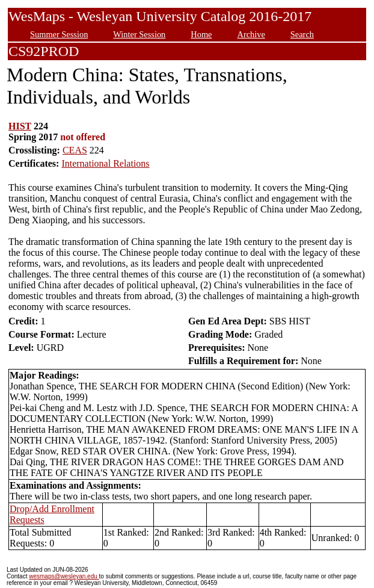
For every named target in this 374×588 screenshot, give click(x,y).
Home (201, 34)
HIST (20, 126)
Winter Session (139, 34)
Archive (251, 34)
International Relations (105, 163)
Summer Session (59, 34)
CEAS (75, 150)
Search (302, 34)
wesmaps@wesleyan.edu (64, 576)
